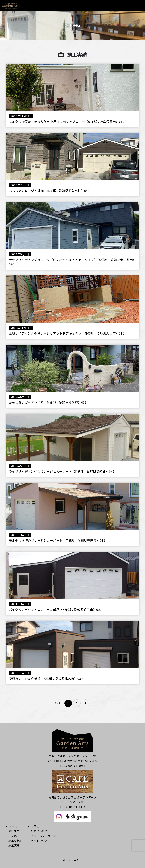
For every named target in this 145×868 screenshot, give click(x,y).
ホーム (13, 826)
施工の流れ (15, 841)
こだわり (14, 836)
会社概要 (14, 831)
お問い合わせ (39, 831)
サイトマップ (39, 841)
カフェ (35, 826)
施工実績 (14, 845)
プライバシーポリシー (45, 836)
